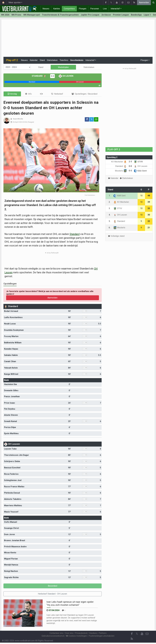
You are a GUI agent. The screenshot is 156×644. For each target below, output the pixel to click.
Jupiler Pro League (90, 15)
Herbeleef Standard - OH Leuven (52, 594)
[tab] (28, 94)
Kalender (34, 60)
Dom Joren (9, 534)
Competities (69, 9)
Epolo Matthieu (11, 433)
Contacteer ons (56, 633)
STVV (138, 162)
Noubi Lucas (10, 324)
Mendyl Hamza (11, 565)
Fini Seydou (10, 409)
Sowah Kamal (10, 421)
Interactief (115, 9)
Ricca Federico (11, 474)
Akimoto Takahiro (13, 499)
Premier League (121, 15)
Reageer (31, 122)
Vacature (93, 633)
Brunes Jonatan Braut (15, 540)
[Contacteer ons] (147, 634)
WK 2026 (5, 15)
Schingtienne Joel (13, 480)
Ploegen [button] (144, 60)
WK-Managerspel (32, 15)
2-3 (130, 162)
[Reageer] (64, 610)
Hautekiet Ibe (11, 384)
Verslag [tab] (12, 94)
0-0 (52, 76)
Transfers (64, 60)
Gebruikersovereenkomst (53, 636)
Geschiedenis (77, 60)
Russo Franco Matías (14, 487)
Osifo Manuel (11, 522)
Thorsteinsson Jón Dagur (16, 455)
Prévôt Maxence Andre (15, 547)
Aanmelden (144, 2)
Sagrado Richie (11, 577)
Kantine (57, 9)
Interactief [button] (90, 60)
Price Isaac (10, 403)
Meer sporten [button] (15, 2)
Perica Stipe (10, 427)
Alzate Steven (11, 415)
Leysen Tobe (10, 449)
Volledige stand (117, 236)
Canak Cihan (10, 361)
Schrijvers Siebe (12, 461)
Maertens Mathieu (13, 505)
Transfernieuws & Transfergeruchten (60, 15)
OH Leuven (66, 76)
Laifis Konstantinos (13, 317)
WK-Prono (16, 15)
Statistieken (52, 60)
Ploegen (83, 9)
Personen (95, 9)
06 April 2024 (18, 122)
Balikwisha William (13, 343)
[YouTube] (142, 634)
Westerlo (121, 171)
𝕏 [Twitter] (137, 634)
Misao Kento (10, 553)
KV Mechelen (119, 162)
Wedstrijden (63, 67)
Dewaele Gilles (11, 390)
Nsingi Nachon (11, 571)
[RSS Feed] (132, 639)
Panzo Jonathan (12, 396)
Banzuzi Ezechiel (12, 468)
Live (105, 9)
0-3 (130, 171)
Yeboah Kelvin (11, 368)
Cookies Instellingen (76, 636)
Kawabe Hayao (11, 349)
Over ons (69, 633)
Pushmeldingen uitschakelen (102, 636)
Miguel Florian (11, 559)
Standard (39, 76)
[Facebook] (132, 634)
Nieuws (46, 9)
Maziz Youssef (11, 512)
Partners (103, 633)
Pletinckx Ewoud (12, 493)
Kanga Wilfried (11, 374)
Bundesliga (136, 15)
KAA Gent (140, 171)
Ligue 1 (147, 15)
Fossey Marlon (11, 336)
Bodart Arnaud (11, 311)
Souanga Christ (11, 528)
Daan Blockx (18, 119)
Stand (42, 60)
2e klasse (106, 15)
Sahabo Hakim (11, 355)
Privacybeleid (81, 633)
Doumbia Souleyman (14, 330)
